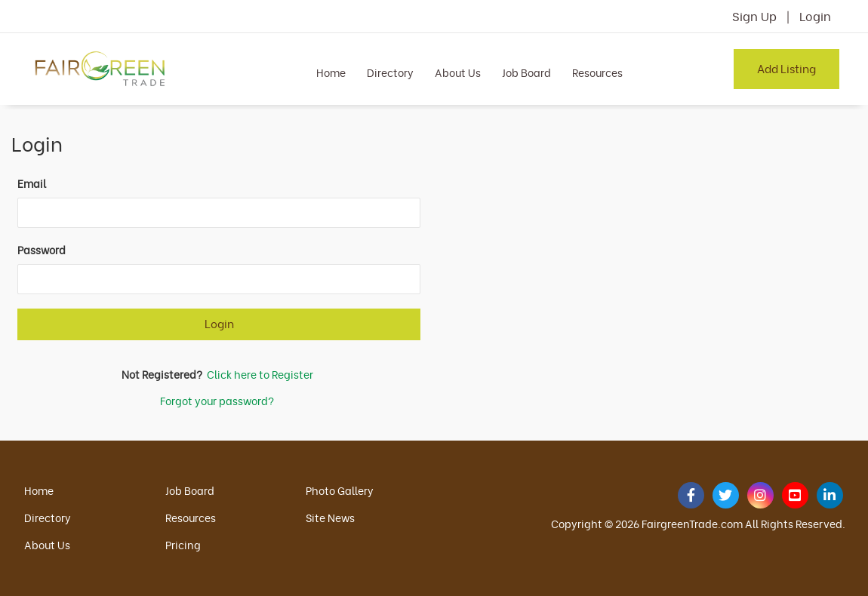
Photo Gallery (340, 490)
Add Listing (786, 68)
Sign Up (754, 16)
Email (32, 183)
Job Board (526, 72)
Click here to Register (260, 374)
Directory (390, 72)
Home (331, 72)
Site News (330, 517)
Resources (597, 72)
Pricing (183, 544)
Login (815, 16)
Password (42, 250)
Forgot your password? (217, 400)
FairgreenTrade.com (692, 523)
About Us (458, 72)
